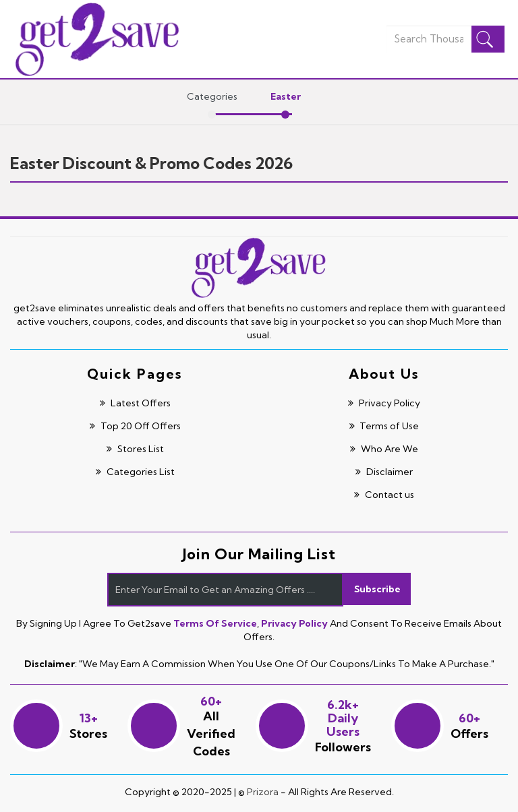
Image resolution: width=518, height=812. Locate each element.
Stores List (134, 449)
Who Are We (383, 449)
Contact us (383, 495)
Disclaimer (383, 472)
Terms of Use (383, 426)
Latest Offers (134, 403)
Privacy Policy (383, 403)
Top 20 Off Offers (134, 426)
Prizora (263, 792)
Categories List (134, 472)
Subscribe (377, 590)
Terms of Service (215, 623)
